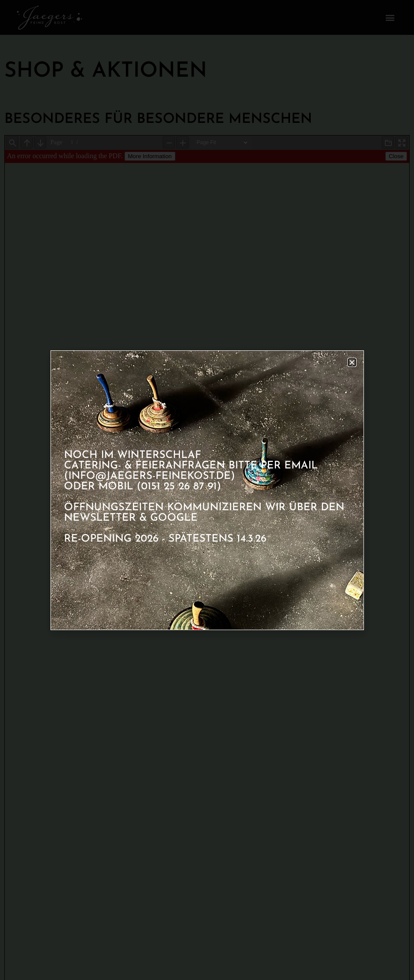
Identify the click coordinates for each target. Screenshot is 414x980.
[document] (207, 490)
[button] (352, 362)
